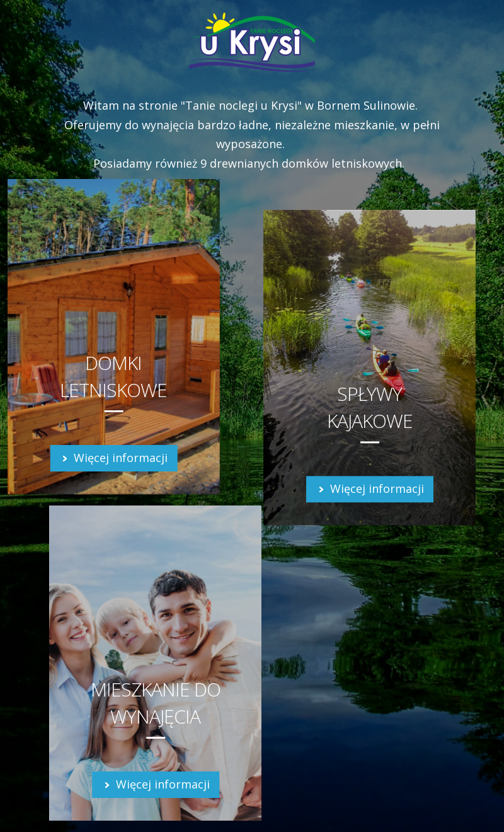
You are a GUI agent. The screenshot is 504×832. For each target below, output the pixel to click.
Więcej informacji (113, 458)
